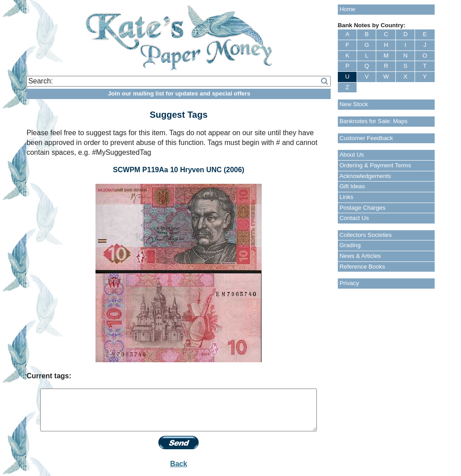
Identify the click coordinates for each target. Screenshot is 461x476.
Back (179, 464)
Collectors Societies (366, 235)
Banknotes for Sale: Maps (374, 121)
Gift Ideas (352, 186)
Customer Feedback (366, 138)
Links (347, 197)
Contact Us (354, 218)
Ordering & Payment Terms (376, 165)
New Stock (354, 104)
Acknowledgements (365, 176)
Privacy (349, 283)
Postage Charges (363, 208)
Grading (350, 245)
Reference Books (362, 267)
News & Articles (360, 256)
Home (348, 9)
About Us (352, 155)
